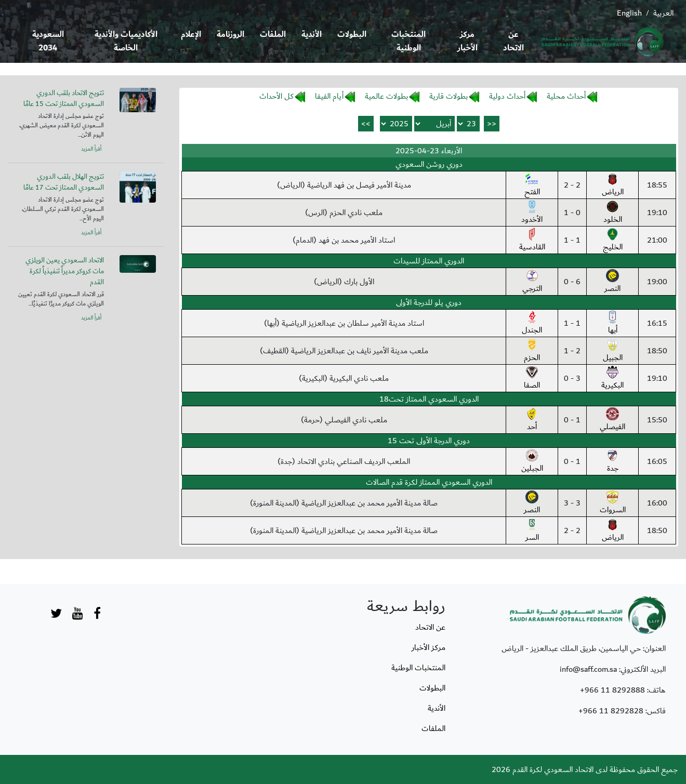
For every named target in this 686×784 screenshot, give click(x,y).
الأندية (312, 35)
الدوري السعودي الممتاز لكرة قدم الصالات (429, 482)
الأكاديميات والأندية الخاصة (126, 41)
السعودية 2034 (48, 41)
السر (532, 531)
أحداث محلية (566, 96)
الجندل (532, 324)
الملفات (273, 35)
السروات (613, 503)
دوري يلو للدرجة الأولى (429, 302)
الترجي (532, 282)
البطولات (352, 35)
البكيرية (612, 379)
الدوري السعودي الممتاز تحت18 (429, 399)
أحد (532, 420)
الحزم (532, 351)
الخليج (613, 241)
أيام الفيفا (329, 96)
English (629, 13)
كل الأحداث (276, 96)
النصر (612, 282)
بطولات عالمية (386, 96)
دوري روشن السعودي (429, 164)
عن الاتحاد (513, 41)
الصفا (532, 379)
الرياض (613, 185)
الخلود (613, 213)
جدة (612, 462)
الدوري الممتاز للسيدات (429, 261)
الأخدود (532, 213)
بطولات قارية (448, 96)
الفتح (532, 185)
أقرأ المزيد (91, 149)
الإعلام (191, 35)
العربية (663, 13)
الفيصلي (612, 420)
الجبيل (613, 351)
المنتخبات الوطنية (408, 41)
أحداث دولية (507, 96)
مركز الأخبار (467, 41)
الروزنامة (230, 35)
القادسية (532, 241)
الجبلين (532, 462)
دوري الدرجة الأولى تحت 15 (429, 441)
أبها (612, 324)
